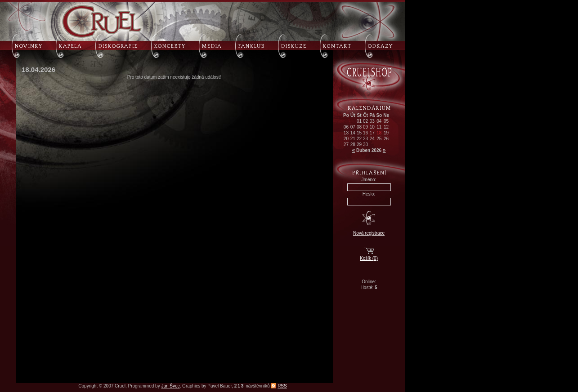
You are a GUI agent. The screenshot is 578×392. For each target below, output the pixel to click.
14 (353, 133)
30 (365, 145)
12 (386, 127)
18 (379, 133)
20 (346, 139)
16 (365, 133)
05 (386, 121)
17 (372, 133)
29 (359, 145)
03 (372, 121)
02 (365, 121)
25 (379, 139)
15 (359, 133)
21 (353, 139)
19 (386, 133)
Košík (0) (369, 258)
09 (365, 127)
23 (365, 139)
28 (353, 145)
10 (372, 127)
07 (353, 127)
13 (346, 133)
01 (359, 121)
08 (359, 127)
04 (379, 121)
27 (346, 145)
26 (386, 139)
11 (379, 127)
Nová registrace (369, 233)
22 (359, 139)
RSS (282, 386)
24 (372, 139)
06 (346, 127)
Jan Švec (170, 386)
